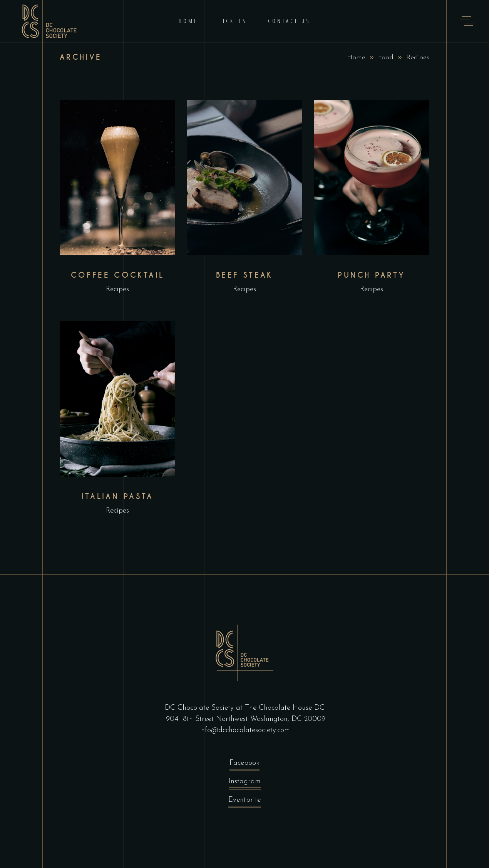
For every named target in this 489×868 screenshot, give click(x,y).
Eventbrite (244, 802)
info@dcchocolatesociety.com (244, 730)
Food (386, 58)
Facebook (244, 765)
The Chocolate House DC (285, 708)
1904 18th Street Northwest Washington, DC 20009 (244, 719)
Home (356, 58)
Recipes (117, 289)
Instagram (245, 783)
